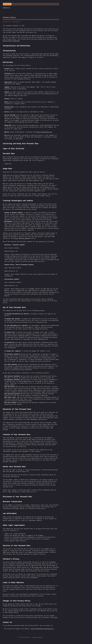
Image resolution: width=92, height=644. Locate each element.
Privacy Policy (9, 17)
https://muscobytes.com (44, 132)
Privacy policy (38, 637)
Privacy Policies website (22, 238)
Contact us (6, 8)
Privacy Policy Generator (11, 41)
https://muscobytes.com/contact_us (42, 629)
